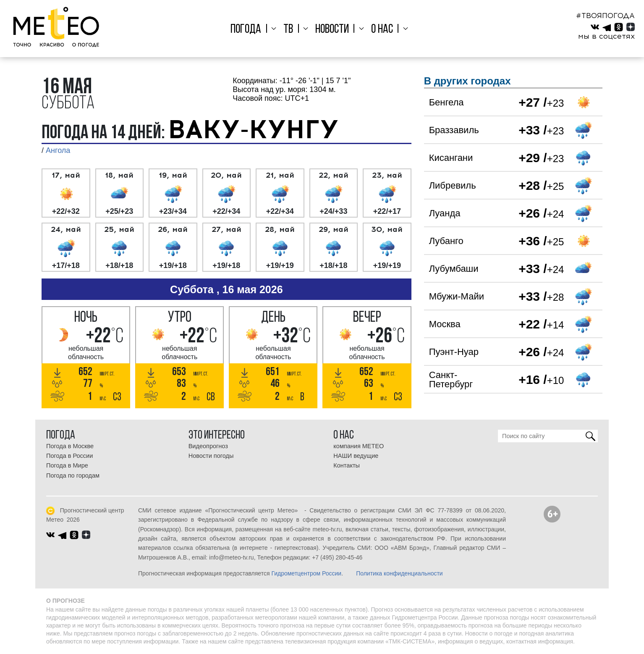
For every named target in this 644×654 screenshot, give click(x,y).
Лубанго (446, 241)
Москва (445, 324)
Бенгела (446, 102)
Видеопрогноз (208, 446)
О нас (378, 30)
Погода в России (69, 456)
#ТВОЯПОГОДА (605, 16)
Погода (254, 30)
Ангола (58, 150)
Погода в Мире (67, 465)
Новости (332, 30)
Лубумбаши (454, 269)
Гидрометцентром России (306, 573)
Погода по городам (73, 475)
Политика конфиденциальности (399, 573)
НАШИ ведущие (356, 456)
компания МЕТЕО (359, 446)
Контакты (347, 465)
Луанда (445, 213)
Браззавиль (454, 130)
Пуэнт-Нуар (454, 352)
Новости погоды (211, 456)
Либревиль (453, 185)
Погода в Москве (70, 446)
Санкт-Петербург (451, 380)
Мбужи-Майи (457, 296)
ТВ (292, 30)
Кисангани (451, 158)
